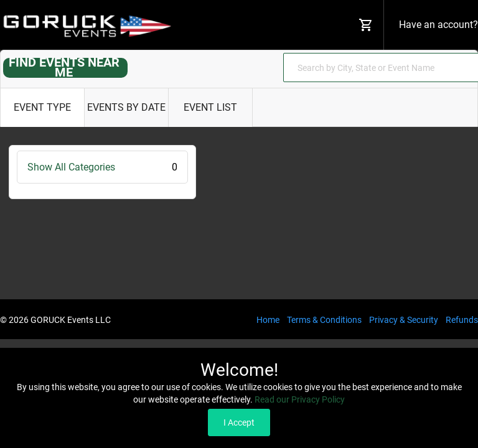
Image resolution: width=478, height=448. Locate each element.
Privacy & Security (404, 320)
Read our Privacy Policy (300, 399)
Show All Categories (102, 167)
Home (268, 320)
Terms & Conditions (324, 320)
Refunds (462, 320)
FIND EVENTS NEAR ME (64, 67)
